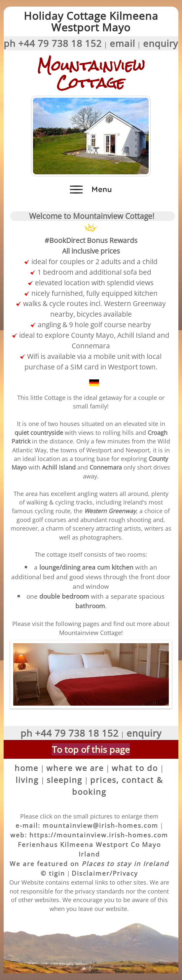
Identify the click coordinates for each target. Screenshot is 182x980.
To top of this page (91, 749)
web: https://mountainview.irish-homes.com (89, 835)
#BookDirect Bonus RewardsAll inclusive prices (91, 240)
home (26, 768)
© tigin (53, 873)
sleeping (64, 780)
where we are (75, 768)
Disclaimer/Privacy (105, 873)
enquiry (161, 43)
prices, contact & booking (117, 786)
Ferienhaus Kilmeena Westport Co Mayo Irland (89, 849)
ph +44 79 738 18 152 (53, 43)
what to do (135, 768)
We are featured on (89, 864)
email (122, 43)
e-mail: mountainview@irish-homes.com (87, 825)
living (27, 780)
